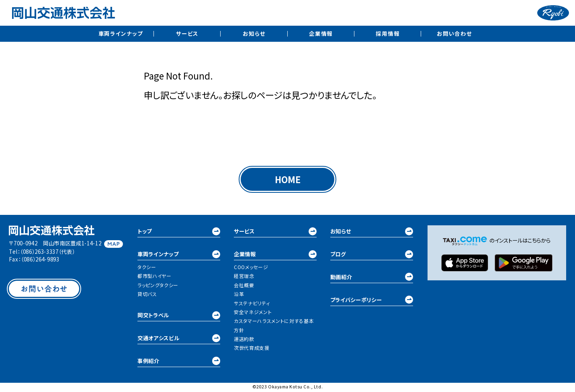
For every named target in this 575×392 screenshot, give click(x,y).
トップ (179, 232)
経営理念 (244, 277)
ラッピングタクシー (158, 286)
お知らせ (254, 33)
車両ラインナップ (121, 33)
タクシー (147, 268)
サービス (187, 33)
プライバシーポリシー (372, 301)
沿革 (239, 295)
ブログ (372, 255)
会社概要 (244, 286)
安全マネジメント (253, 313)
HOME (287, 180)
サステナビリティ (252, 304)
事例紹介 (179, 362)
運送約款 (244, 340)
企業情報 (321, 33)
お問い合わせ (454, 33)
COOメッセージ (251, 268)
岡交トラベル (179, 316)
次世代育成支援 (252, 349)
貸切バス (147, 295)
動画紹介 (372, 278)
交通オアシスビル (179, 339)
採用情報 (388, 33)
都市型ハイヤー (154, 277)
